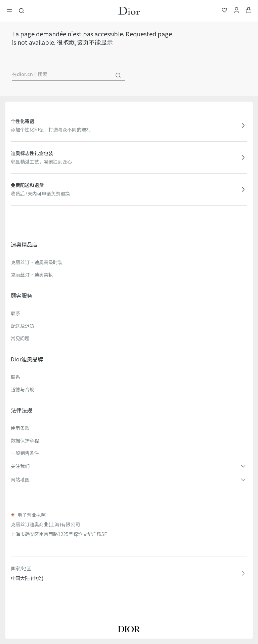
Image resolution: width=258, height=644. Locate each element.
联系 (15, 313)
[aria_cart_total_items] (249, 11)
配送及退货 (23, 326)
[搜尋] (118, 75)
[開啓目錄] (11, 11)
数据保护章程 (25, 440)
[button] (129, 466)
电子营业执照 (32, 515)
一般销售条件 (25, 453)
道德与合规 (23, 389)
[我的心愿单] (224, 11)
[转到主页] (129, 11)
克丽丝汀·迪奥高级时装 (37, 262)
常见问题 (20, 338)
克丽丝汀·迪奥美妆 (32, 275)
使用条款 (20, 428)
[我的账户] (236, 11)
